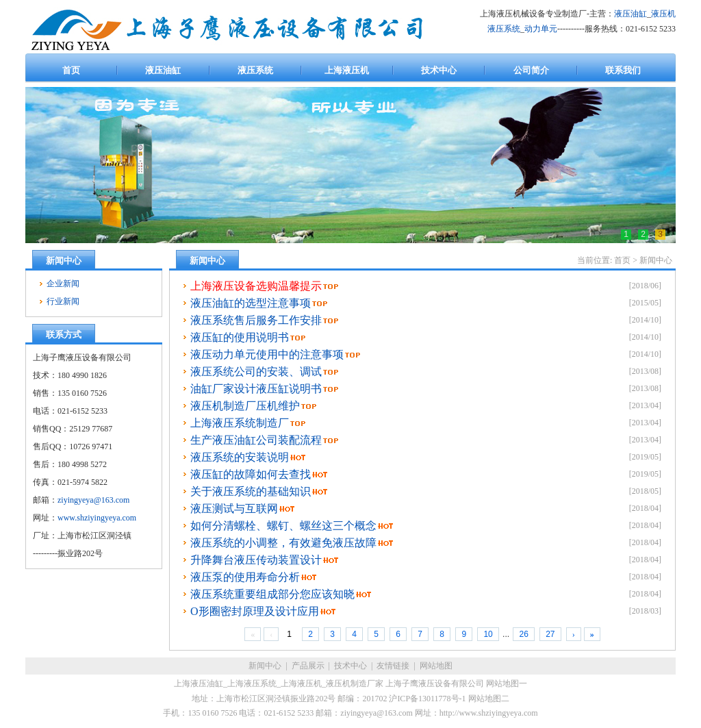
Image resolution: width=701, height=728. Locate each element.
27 (550, 634)
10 (488, 634)
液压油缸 (630, 14)
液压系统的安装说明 (240, 457)
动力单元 (541, 29)
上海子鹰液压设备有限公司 (435, 683)
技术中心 (350, 666)
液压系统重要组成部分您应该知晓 (272, 594)
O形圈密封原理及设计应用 (255, 611)
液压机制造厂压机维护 (245, 406)
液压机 (663, 14)
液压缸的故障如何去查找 (251, 474)
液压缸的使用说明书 (240, 337)
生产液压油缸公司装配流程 (256, 440)
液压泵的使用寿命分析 (245, 577)
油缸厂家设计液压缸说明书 (256, 389)
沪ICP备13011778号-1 (427, 699)
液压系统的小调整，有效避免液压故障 (283, 543)
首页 (622, 260)
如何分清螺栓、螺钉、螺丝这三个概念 (283, 526)
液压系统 (504, 29)
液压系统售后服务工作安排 (256, 320)
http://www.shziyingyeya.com (489, 713)
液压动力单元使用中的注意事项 (267, 354)
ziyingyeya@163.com (93, 500)
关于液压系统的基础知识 (251, 491)
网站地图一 (507, 683)
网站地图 (436, 666)
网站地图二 (489, 699)
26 (523, 634)
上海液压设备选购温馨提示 (256, 286)
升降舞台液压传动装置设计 (256, 560)
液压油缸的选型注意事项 (251, 303)
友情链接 (393, 666)
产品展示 (308, 666)
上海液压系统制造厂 (240, 423)
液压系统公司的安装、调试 (256, 372)
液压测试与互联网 (234, 509)
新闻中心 (656, 260)
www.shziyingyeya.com (97, 518)
